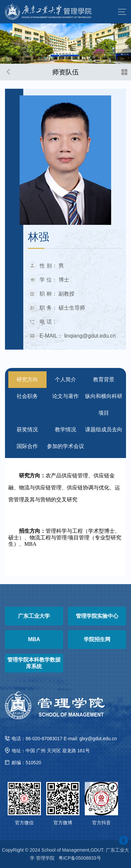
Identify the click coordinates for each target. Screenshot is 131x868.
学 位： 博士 (54, 280)
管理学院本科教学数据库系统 (34, 663)
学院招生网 (97, 639)
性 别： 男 (52, 266)
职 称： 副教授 (57, 294)
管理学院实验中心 (97, 616)
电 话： (48, 322)
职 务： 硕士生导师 (62, 308)
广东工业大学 (34, 616)
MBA (34, 639)
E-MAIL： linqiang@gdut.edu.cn (78, 336)
